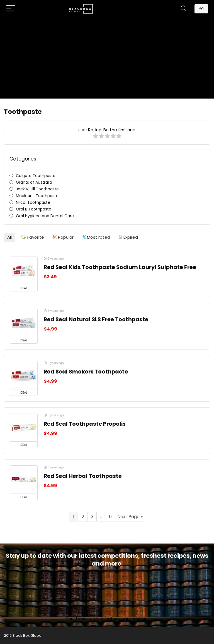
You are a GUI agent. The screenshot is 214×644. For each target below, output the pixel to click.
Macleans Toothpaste (37, 196)
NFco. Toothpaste (33, 202)
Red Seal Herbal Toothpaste (83, 476)
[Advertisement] (107, 59)
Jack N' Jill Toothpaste (37, 189)
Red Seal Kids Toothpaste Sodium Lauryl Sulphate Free (120, 267)
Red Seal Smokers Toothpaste (86, 372)
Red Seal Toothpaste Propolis (85, 424)
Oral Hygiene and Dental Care (45, 216)
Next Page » (130, 517)
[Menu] (11, 9)
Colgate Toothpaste (36, 176)
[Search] (184, 9)
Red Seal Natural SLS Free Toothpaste (96, 319)
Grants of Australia (34, 182)
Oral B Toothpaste (34, 209)
